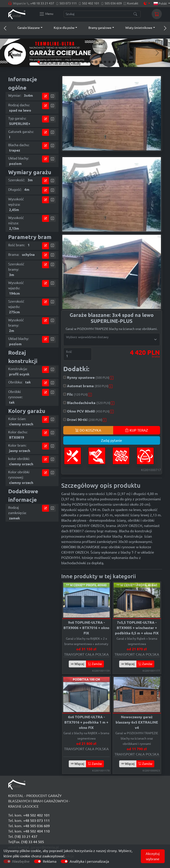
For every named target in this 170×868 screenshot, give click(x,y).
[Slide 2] (43, 62)
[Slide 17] (109, 62)
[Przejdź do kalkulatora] (46, 96)
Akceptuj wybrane (153, 856)
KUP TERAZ (137, 430)
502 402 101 (91, 3)
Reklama (50, 861)
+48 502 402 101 (36, 815)
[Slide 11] (83, 62)
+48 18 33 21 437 (42, 3)
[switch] (38, 861)
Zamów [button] (95, 664)
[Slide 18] (114, 62)
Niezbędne (21, 861)
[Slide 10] (78, 62)
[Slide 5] (56, 62)
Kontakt (133, 3)
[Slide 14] (96, 62)
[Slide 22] (132, 62)
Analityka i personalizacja (89, 861)
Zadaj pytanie (112, 440)
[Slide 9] (74, 62)
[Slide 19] (118, 62)
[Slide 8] (70, 62)
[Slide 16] (105, 62)
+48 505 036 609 (36, 826)
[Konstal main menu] (46, 14)
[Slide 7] (65, 62)
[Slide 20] (123, 62)
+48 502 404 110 (36, 831)
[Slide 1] (39, 62)
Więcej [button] (77, 664)
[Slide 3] (48, 62)
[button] (26, 28)
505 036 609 (113, 3)
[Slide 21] (127, 62)
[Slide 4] (52, 62)
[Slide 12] (87, 62)
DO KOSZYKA (88, 430)
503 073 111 (68, 3)
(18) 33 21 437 (26, 836)
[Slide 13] (92, 62)
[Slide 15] (101, 62)
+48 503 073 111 (36, 821)
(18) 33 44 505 (33, 842)
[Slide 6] (61, 62)
